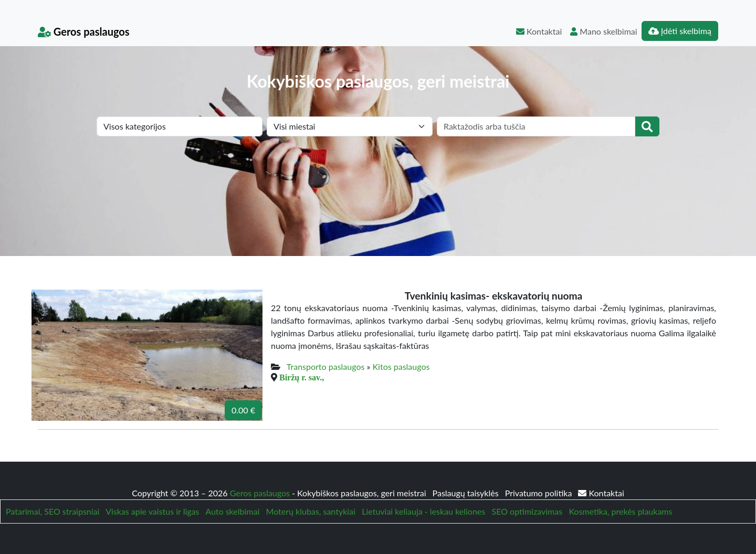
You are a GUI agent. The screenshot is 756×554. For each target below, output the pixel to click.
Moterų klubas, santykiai (311, 511)
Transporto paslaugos (326, 366)
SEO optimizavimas (527, 511)
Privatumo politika (540, 493)
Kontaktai (539, 31)
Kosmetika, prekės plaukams (620, 511)
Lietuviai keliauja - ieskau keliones (423, 511)
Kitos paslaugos (401, 366)
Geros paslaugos (84, 31)
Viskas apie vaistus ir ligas (152, 511)
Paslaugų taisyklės (467, 493)
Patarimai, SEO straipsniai (52, 511)
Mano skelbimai (603, 31)
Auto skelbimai (232, 511)
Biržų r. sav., (302, 377)
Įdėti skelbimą (680, 31)
